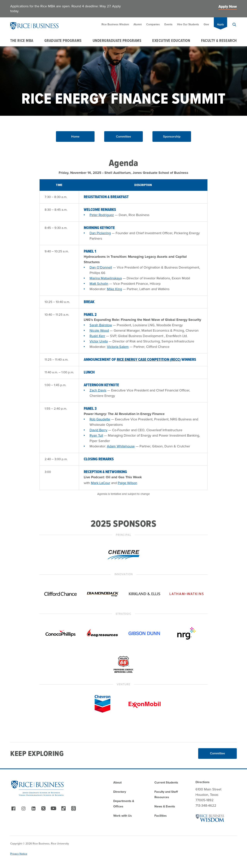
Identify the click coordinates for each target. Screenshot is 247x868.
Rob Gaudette (100, 419)
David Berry (98, 430)
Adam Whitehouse (121, 446)
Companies (153, 24)
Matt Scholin (99, 284)
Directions (203, 782)
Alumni (138, 24)
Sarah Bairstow (101, 325)
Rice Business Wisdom (115, 24)
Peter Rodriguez (102, 215)
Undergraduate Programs (117, 41)
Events (168, 24)
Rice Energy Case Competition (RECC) (149, 359)
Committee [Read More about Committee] (217, 753)
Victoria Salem (118, 347)
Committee (123, 136)
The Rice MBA (22, 41)
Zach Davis (98, 390)
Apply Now (228, 6)
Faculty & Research (219, 41)
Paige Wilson (127, 483)
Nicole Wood (99, 330)
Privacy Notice (19, 854)
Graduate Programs (63, 41)
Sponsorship (172, 136)
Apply (220, 24)
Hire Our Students (188, 24)
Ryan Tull (96, 435)
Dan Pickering (100, 233)
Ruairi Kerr (97, 336)
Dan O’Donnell (101, 267)
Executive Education (171, 41)
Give (206, 24)
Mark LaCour (101, 483)
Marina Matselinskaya (106, 278)
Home (75, 136)
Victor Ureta (99, 341)
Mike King (114, 289)
